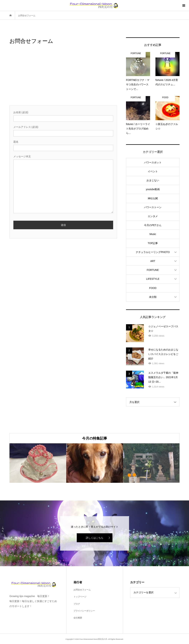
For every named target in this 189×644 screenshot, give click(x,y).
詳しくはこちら (95, 538)
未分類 (153, 297)
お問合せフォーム (82, 590)
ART (153, 261)
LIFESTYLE (153, 279)
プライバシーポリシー (84, 611)
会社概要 (78, 618)
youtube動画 (153, 189)
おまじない (153, 180)
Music (153, 234)
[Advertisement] (63, 79)
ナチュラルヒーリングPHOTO (153, 252)
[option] (38, 463)
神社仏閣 (153, 198)
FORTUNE (153, 270)
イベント (153, 171)
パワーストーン (153, 207)
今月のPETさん (153, 225)
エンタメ (153, 216)
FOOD (153, 288)
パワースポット (153, 162)
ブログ (77, 604)
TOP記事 (153, 243)
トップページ (80, 597)
